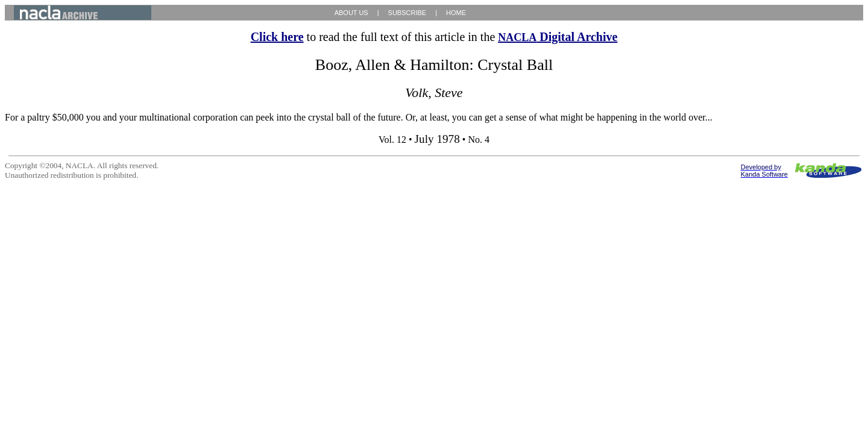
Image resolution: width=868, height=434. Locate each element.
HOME (456, 13)
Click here (277, 37)
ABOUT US (351, 13)
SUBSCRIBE (407, 13)
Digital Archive (558, 37)
